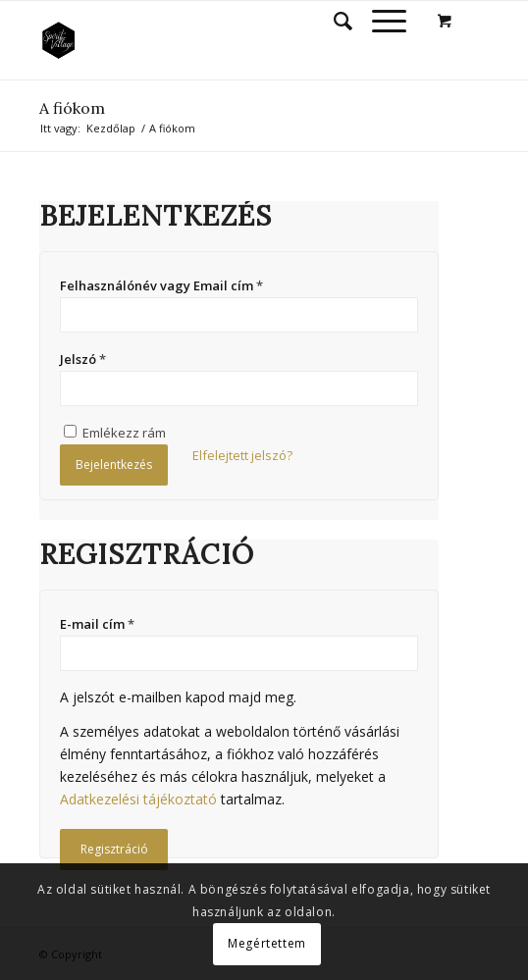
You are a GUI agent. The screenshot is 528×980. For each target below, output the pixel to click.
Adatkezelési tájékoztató (138, 799)
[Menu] (379, 21)
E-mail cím (97, 624)
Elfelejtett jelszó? (242, 455)
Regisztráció (114, 849)
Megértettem (267, 943)
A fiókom (72, 108)
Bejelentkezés (114, 464)
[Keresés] (333, 21)
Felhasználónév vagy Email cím (161, 285)
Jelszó (83, 359)
